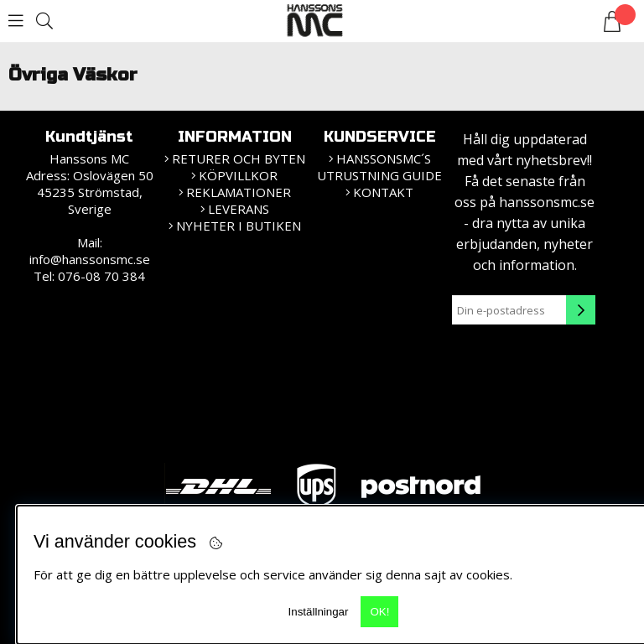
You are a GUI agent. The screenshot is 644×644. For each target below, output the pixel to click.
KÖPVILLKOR (238, 175)
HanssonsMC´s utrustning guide (379, 167)
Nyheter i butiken (239, 226)
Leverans (239, 209)
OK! (379, 612)
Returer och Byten (239, 158)
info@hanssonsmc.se (90, 259)
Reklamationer (239, 192)
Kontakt (383, 192)
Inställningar (319, 612)
